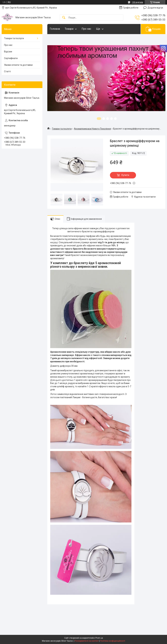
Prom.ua (99, 638)
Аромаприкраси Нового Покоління (92, 129)
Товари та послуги (62, 129)
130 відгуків (137, 2)
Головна (55, 29)
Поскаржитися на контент (87, 641)
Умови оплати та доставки (18, 65)
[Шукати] (64, 18)
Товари (69, 29)
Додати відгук (155, 8)
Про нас (86, 29)
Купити (125, 175)
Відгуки (8, 52)
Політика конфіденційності (113, 641)
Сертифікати (11, 58)
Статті (7, 71)
